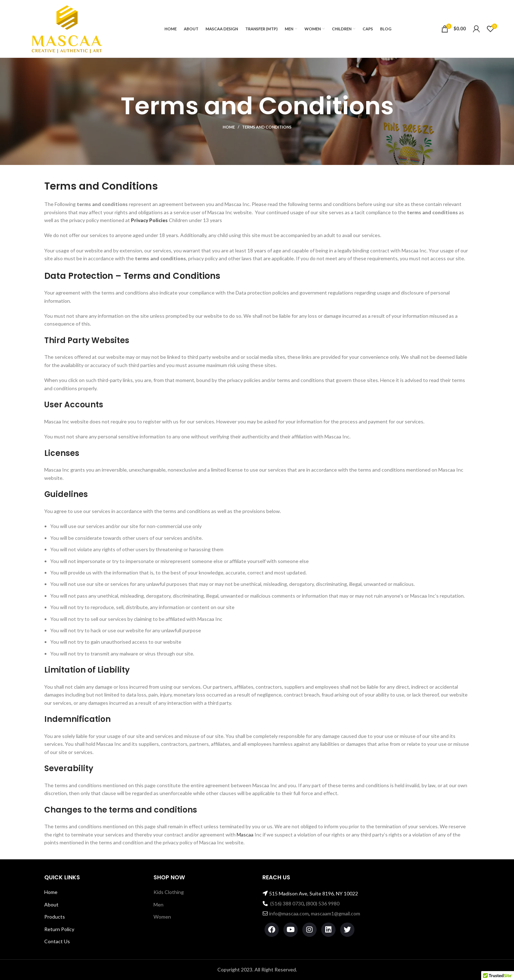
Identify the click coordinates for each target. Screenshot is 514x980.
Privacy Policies (149, 220)
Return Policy (59, 929)
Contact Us (57, 941)
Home (229, 127)
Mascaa (245, 835)
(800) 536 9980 (323, 903)
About (51, 904)
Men (158, 904)
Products (55, 917)
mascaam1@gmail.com (336, 913)
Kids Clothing (169, 892)
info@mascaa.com (289, 913)
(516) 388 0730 (287, 903)
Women (162, 917)
